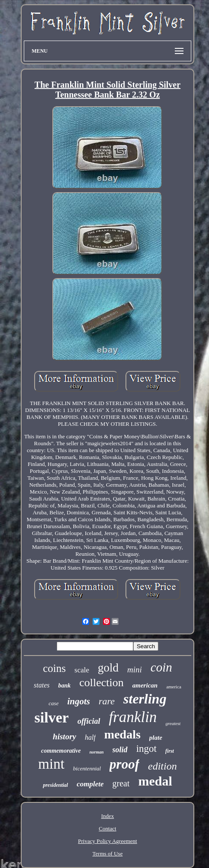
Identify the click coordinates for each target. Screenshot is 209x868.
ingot (146, 749)
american (145, 685)
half (90, 737)
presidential (55, 785)
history (64, 737)
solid (120, 750)
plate (156, 738)
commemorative (61, 751)
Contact (107, 828)
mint (51, 764)
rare (107, 701)
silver (52, 718)
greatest (173, 723)
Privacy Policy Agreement (107, 841)
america (174, 687)
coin (161, 667)
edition (162, 766)
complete (90, 784)
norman (97, 752)
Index (108, 816)
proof (124, 764)
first (170, 751)
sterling (145, 699)
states (42, 685)
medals (122, 734)
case (53, 703)
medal (155, 781)
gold (108, 668)
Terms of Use (108, 854)
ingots (79, 701)
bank (64, 686)
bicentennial (87, 768)
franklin (133, 717)
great (121, 783)
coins (54, 668)
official (89, 721)
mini (135, 670)
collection (101, 683)
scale (82, 670)
